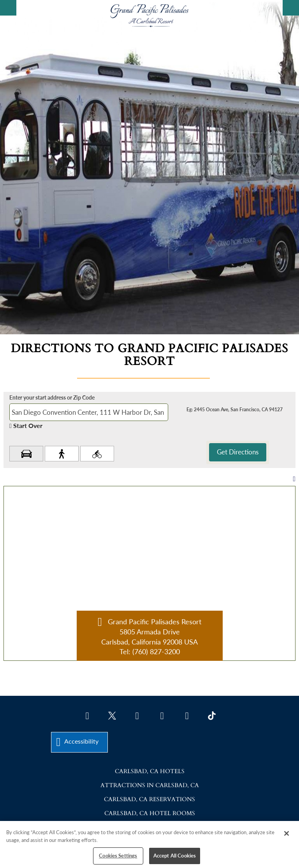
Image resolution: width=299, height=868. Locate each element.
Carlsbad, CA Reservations (149, 799)
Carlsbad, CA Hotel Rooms (150, 813)
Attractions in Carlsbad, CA (150, 785)
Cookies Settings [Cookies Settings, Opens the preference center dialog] (118, 856)
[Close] (287, 833)
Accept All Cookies (175, 856)
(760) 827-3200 (156, 651)
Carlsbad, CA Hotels (150, 771)
